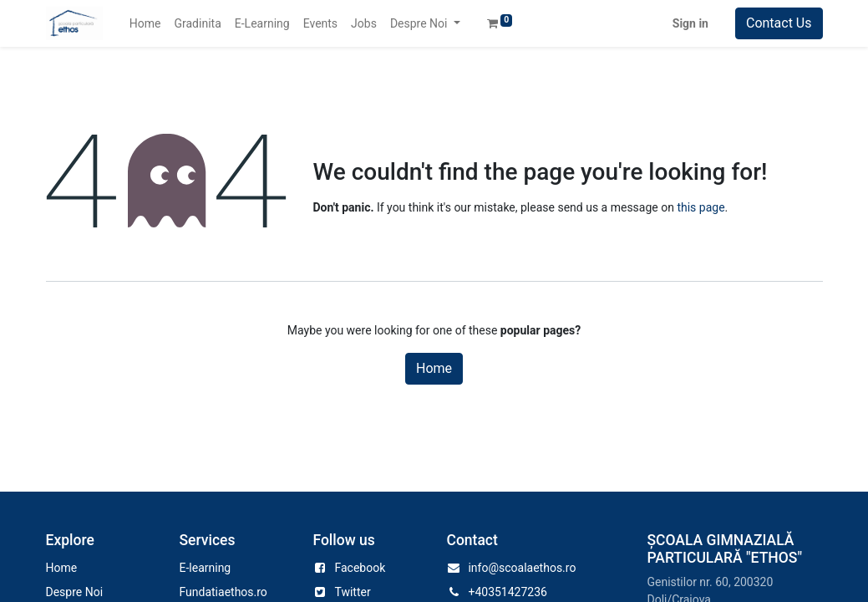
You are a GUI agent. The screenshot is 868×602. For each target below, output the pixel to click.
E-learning (205, 568)
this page (700, 207)
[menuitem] (145, 24)
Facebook (360, 568)
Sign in (690, 23)
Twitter (352, 592)
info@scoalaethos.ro (522, 568)
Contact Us (779, 23)
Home (434, 368)
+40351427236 (508, 592)
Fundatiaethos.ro (223, 592)
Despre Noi (75, 592)
